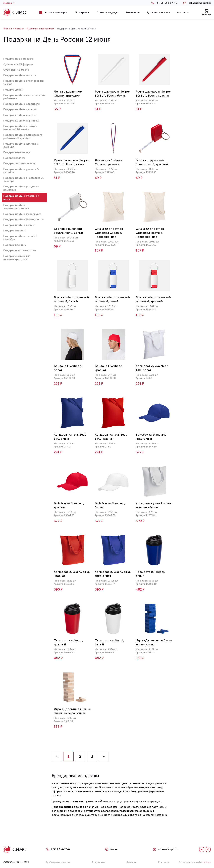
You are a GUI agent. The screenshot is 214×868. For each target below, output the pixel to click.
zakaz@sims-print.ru (200, 3)
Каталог (19, 29)
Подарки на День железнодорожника (16, 207)
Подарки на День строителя (21, 104)
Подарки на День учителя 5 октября (21, 171)
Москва (9, 3)
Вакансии (132, 862)
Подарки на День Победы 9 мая (24, 219)
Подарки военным (15, 245)
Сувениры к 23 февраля (18, 64)
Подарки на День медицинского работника (24, 97)
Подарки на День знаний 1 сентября (20, 238)
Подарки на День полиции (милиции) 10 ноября (20, 128)
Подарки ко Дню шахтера (20, 115)
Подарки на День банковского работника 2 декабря (23, 136)
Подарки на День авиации (20, 109)
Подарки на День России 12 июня (21, 197)
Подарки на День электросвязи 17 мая (23, 82)
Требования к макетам (58, 862)
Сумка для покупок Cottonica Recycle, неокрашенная (150, 233)
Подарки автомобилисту (19, 163)
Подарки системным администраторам (17, 258)
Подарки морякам (15, 231)
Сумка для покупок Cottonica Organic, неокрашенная (109, 233)
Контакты (164, 862)
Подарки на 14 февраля (18, 59)
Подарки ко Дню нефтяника (21, 121)
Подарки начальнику (17, 152)
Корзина (206, 12)
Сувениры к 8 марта (16, 70)
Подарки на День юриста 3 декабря (21, 145)
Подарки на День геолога (20, 75)
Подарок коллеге (14, 158)
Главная (8, 29)
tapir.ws (207, 862)
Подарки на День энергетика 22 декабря (24, 179)
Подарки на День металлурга (22, 214)
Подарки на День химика (19, 225)
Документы (98, 862)
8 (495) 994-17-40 (167, 3)
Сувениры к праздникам (41, 29)
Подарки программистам (20, 250)
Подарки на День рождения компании (21, 188)
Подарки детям (13, 90)
